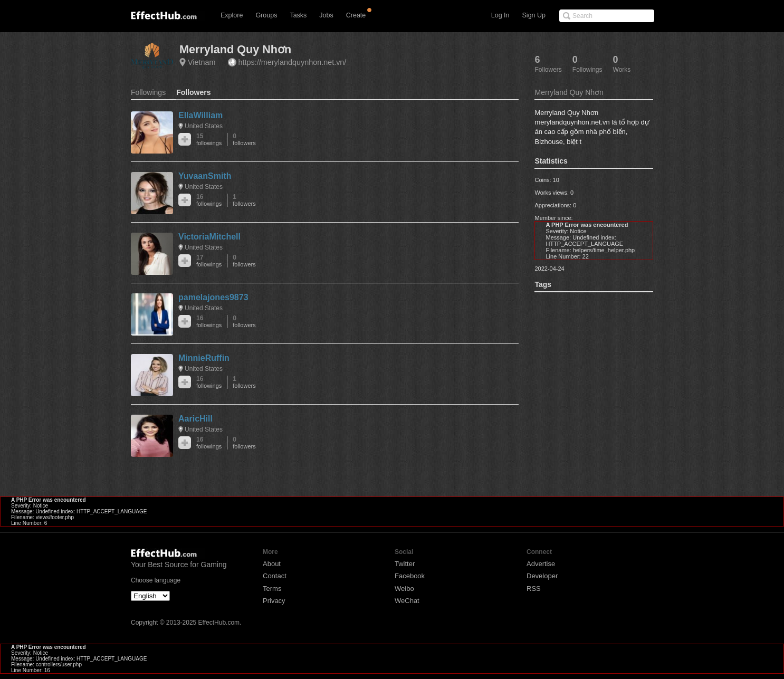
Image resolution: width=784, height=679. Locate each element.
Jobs (326, 15)
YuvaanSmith (205, 176)
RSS (534, 589)
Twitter (405, 564)
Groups (266, 15)
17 (209, 261)
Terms (272, 589)
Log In (500, 15)
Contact (275, 576)
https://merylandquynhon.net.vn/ (293, 62)
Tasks (298, 15)
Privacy (274, 601)
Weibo (404, 589)
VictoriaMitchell (209, 237)
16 (209, 200)
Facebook (410, 576)
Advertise (541, 564)
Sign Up (534, 15)
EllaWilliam (200, 115)
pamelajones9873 (213, 297)
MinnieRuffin (204, 358)
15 (209, 140)
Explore (232, 15)
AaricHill (195, 419)
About (272, 564)
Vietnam (202, 62)
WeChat (407, 601)
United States (204, 126)
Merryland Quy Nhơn (235, 49)
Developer (542, 576)
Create (356, 15)
